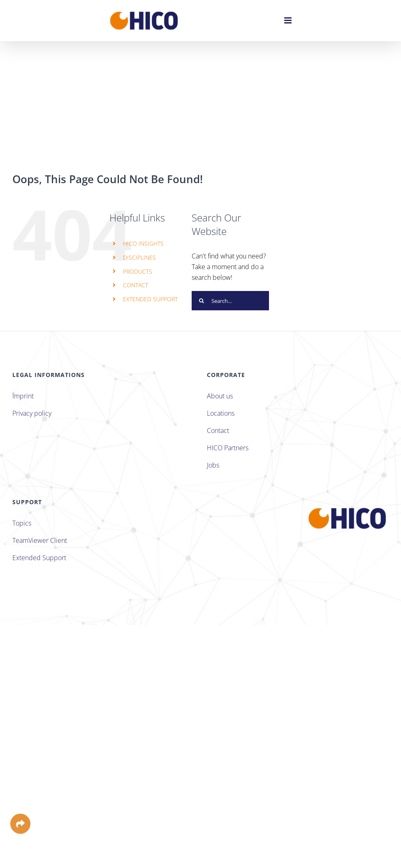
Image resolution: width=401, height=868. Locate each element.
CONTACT (136, 285)
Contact (218, 431)
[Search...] (230, 301)
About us (220, 396)
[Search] (201, 301)
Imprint (23, 396)
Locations (221, 413)
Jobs (213, 465)
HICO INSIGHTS (143, 243)
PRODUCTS (138, 271)
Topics (22, 523)
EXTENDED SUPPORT (150, 299)
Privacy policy (32, 413)
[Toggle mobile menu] (289, 20)
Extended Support (39, 558)
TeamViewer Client (40, 540)
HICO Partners (228, 448)
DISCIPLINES (139, 257)
